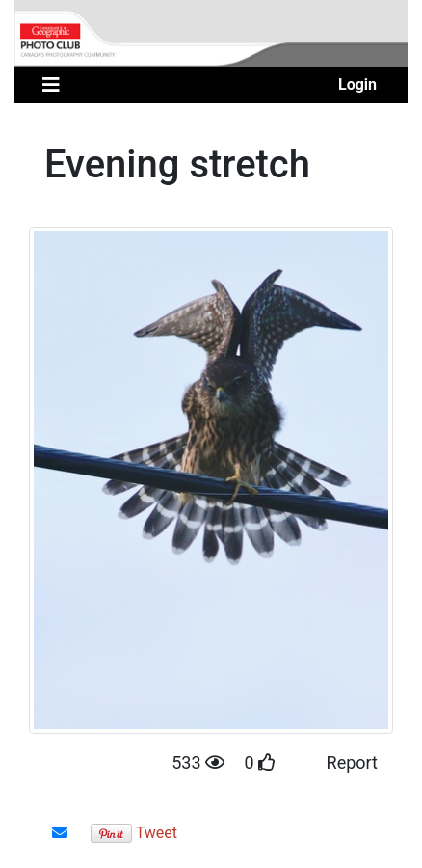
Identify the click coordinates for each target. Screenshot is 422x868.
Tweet (157, 833)
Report (352, 762)
